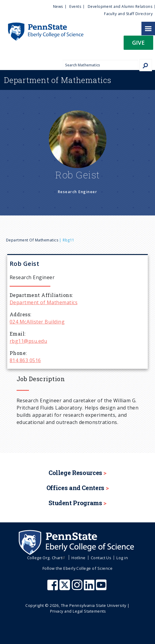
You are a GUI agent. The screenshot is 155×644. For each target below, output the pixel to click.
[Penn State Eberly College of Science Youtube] (102, 588)
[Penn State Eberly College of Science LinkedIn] (90, 588)
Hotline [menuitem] (78, 558)
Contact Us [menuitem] (101, 558)
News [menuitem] (58, 6)
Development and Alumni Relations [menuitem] (120, 6)
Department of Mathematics (32, 240)
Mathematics (58, 80)
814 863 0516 (25, 360)
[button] (138, 45)
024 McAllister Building (37, 322)
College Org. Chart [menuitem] (47, 558)
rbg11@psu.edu (28, 341)
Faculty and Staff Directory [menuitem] (128, 14)
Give (138, 42)
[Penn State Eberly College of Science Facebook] (53, 588)
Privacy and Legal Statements (78, 611)
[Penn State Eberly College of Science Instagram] (78, 588)
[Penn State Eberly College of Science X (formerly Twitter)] (65, 588)
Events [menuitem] (75, 6)
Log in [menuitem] (122, 558)
